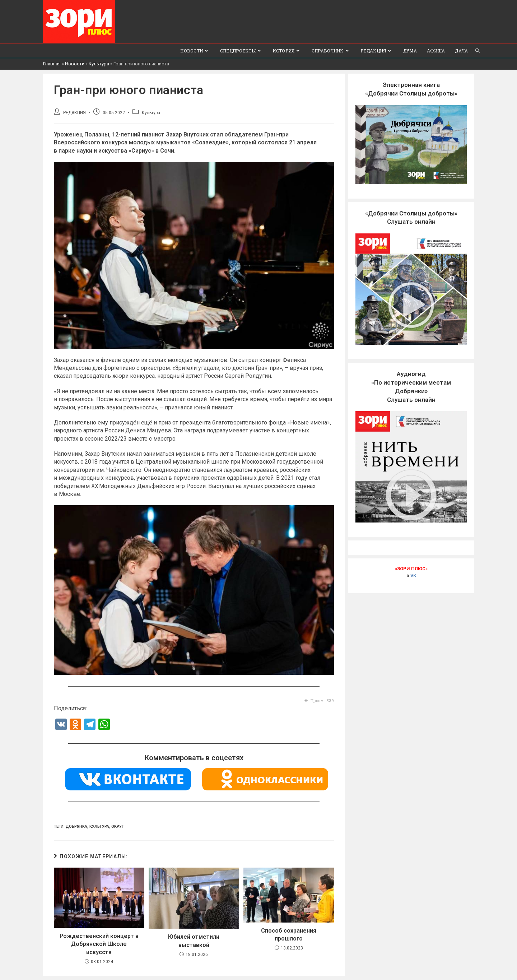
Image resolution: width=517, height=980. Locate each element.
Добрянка (76, 826)
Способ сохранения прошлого (289, 934)
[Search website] (478, 51)
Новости (75, 64)
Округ (118, 826)
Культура (99, 64)
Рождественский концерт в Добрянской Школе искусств (99, 944)
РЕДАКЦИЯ (74, 113)
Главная (52, 64)
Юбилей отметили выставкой (194, 941)
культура (99, 826)
